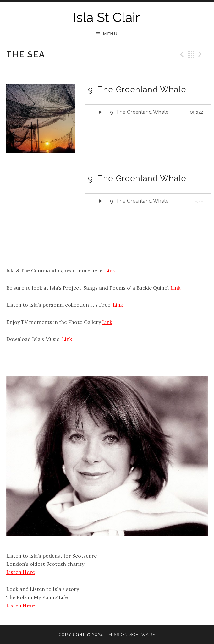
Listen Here (21, 572)
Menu (110, 34)
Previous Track (181, 54)
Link (111, 270)
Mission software (132, 634)
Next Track (201, 54)
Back (191, 54)
